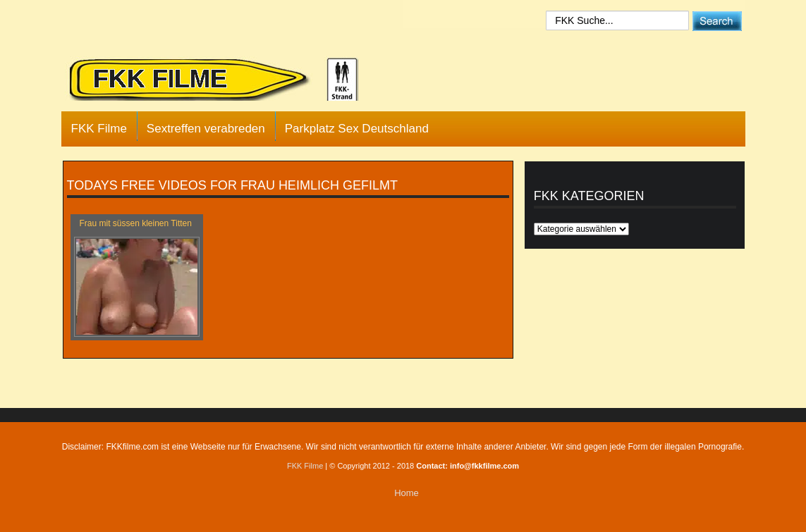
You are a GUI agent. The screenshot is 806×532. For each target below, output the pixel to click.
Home (407, 493)
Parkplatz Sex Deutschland (357, 129)
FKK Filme (99, 129)
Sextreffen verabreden (206, 129)
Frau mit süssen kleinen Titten (136, 223)
